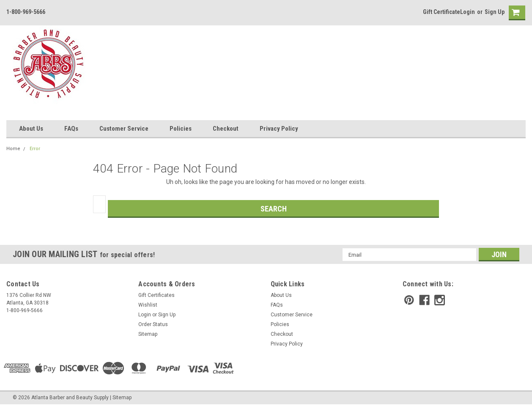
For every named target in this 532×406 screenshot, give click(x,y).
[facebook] (424, 300)
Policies (181, 129)
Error (35, 149)
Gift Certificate (442, 12)
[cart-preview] (515, 13)
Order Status (153, 324)
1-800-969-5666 (26, 12)
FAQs (71, 129)
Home (13, 149)
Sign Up (495, 12)
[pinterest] (409, 300)
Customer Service (124, 129)
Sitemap (148, 334)
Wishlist (148, 305)
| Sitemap (121, 398)
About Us (31, 129)
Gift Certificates (156, 295)
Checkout (226, 129)
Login (468, 12)
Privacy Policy (279, 129)
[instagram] (440, 300)
